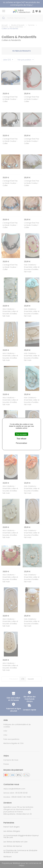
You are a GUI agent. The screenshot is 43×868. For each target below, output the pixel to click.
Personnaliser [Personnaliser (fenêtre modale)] (22, 443)
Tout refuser (21, 439)
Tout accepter (21, 434)
